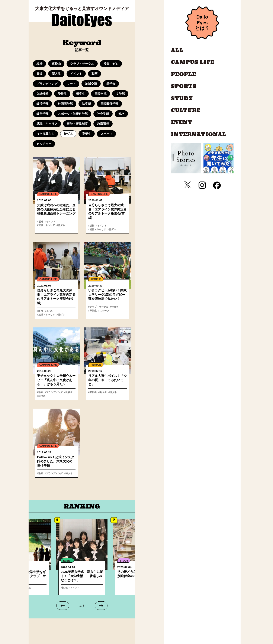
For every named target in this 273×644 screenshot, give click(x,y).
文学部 (120, 94)
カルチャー (44, 144)
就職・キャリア (47, 124)
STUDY (182, 98)
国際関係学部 (109, 104)
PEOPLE (96, 280)
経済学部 (42, 104)
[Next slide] (101, 607)
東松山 (56, 64)
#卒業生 (92, 311)
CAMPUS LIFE (48, 194)
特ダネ (68, 134)
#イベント (49, 222)
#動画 (40, 393)
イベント (76, 74)
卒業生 (87, 134)
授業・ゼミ (111, 64)
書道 (39, 74)
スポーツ (106, 134)
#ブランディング (53, 393)
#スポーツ (103, 311)
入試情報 (42, 94)
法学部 (87, 104)
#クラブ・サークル (98, 307)
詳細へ (82, 558)
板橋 (39, 64)
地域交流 (91, 84)
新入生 (56, 74)
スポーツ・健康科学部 (73, 114)
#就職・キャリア (65, 222)
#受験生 (67, 393)
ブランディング (47, 84)
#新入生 (102, 393)
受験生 (62, 94)
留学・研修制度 (77, 124)
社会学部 (103, 114)
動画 (94, 74)
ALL (177, 50)
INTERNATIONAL (199, 134)
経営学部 (42, 114)
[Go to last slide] (63, 607)
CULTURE (186, 110)
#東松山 (92, 393)
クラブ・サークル (82, 64)
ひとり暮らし (45, 134)
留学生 (81, 94)
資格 (121, 114)
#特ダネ (41, 225)
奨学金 (111, 84)
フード (71, 84)
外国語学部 (65, 104)
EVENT (182, 122)
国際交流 (100, 94)
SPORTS (184, 86)
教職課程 (103, 124)
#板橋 (40, 222)
